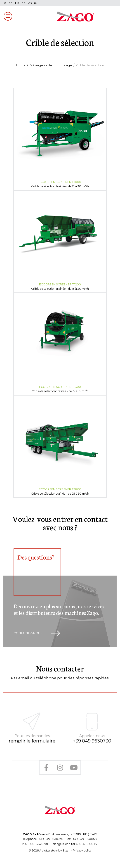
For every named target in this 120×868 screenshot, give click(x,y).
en (11, 3)
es (30, 3)
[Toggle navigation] (8, 16)
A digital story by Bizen (55, 850)
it (5, 3)
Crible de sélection (90, 65)
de (24, 3)
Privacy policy (82, 850)
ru (36, 3)
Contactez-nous (37, 633)
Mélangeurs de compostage (51, 65)
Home (21, 65)
